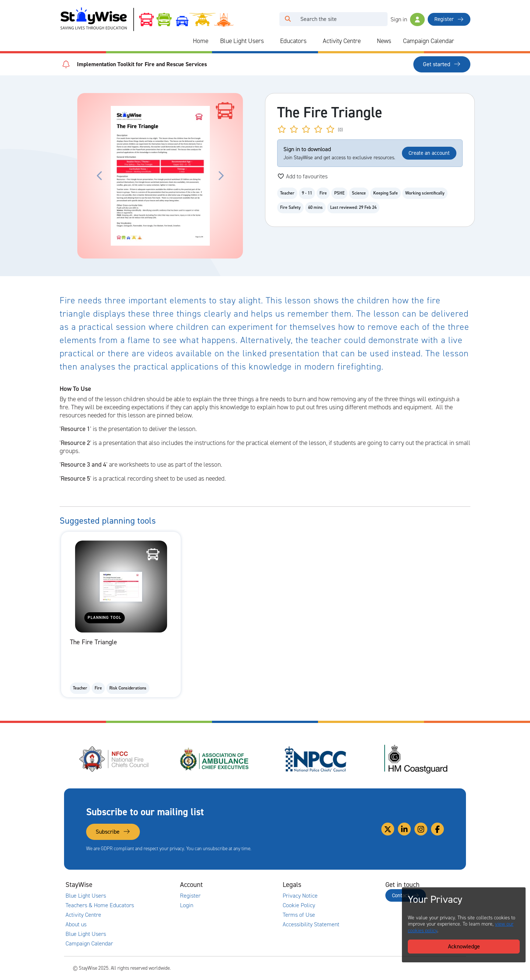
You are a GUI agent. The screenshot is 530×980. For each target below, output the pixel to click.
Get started (442, 64)
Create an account (429, 153)
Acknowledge (464, 946)
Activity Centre (342, 41)
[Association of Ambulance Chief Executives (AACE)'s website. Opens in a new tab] (215, 759)
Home (201, 41)
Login (187, 905)
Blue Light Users (242, 41)
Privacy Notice (300, 896)
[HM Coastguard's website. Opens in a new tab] (416, 759)
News (384, 41)
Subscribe (113, 832)
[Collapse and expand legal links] (348, 885)
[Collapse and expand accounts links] (245, 885)
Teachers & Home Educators (100, 905)
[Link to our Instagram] (421, 829)
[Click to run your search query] (288, 19)
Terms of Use (299, 915)
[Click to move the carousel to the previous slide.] (100, 176)
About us (76, 924)
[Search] (342, 19)
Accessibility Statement (311, 924)
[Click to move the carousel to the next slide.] (220, 176)
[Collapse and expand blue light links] (269, 41)
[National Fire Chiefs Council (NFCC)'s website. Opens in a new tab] (114, 759)
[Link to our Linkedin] (404, 829)
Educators (293, 41)
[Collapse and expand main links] (142, 885)
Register (449, 19)
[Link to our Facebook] (437, 829)
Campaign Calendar (429, 41)
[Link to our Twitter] (388, 829)
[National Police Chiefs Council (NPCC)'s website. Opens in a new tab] (315, 759)
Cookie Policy (299, 905)
